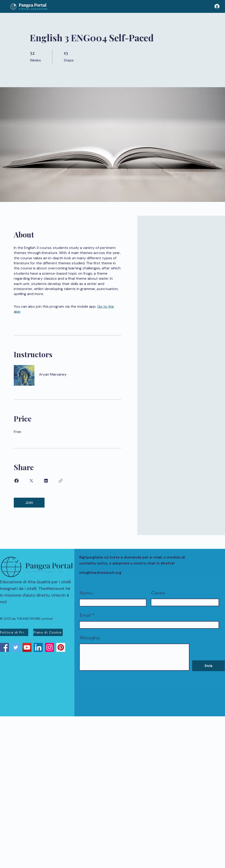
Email (85, 615)
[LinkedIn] (38, 647)
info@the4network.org (100, 573)
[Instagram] (49, 647)
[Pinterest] (61, 647)
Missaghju (90, 638)
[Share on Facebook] (17, 481)
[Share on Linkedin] (46, 481)
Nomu (86, 593)
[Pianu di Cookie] (48, 632)
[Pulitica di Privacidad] (14, 632)
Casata (158, 593)
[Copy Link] (61, 481)
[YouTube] (27, 647)
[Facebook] (4, 647)
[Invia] (208, 666)
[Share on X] (31, 481)
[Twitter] (16, 647)
